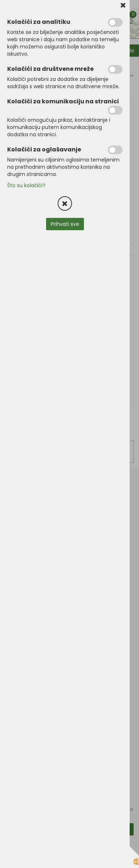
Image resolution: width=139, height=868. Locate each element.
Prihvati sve (65, 224)
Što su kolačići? (26, 185)
